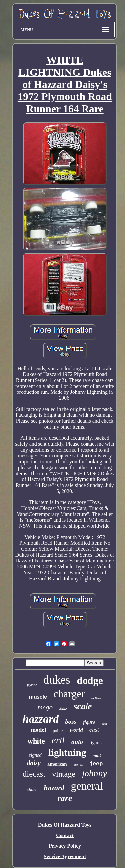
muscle (38, 697)
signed (35, 755)
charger (69, 694)
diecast (34, 774)
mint (97, 755)
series (78, 764)
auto (77, 742)
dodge (90, 680)
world (76, 730)
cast (94, 730)
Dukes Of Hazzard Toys (65, 825)
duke (63, 709)
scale (83, 706)
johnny (94, 773)
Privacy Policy (65, 846)
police (58, 731)
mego (45, 707)
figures (96, 743)
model (38, 730)
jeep (96, 764)
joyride (32, 685)
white (36, 741)
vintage (64, 774)
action (96, 698)
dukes (57, 680)
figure (89, 722)
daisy (34, 763)
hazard (54, 788)
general (87, 786)
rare (65, 798)
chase (32, 789)
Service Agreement (65, 856)
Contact (65, 835)
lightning (67, 752)
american (57, 764)
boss (71, 721)
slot (105, 723)
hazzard (41, 719)
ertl (58, 740)
